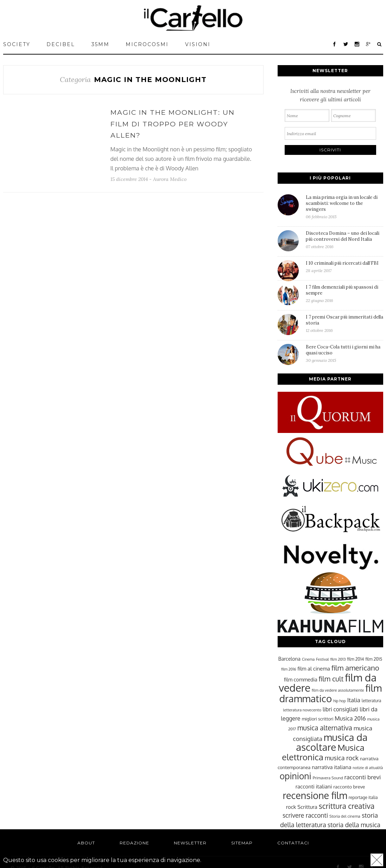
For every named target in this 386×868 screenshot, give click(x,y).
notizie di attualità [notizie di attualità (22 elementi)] (368, 768)
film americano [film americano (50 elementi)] (355, 668)
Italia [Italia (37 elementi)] (354, 700)
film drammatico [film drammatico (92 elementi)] (331, 693)
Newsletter (190, 843)
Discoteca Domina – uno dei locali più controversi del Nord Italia (344, 240)
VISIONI (198, 44)
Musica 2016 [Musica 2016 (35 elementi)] (350, 718)
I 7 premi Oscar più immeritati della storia (344, 323)
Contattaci (293, 843)
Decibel (61, 44)
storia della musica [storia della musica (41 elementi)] (354, 825)
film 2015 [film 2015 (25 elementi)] (374, 659)
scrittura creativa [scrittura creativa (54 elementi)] (347, 806)
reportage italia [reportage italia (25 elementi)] (363, 797)
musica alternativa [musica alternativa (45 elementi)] (325, 728)
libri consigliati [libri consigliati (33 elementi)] (340, 709)
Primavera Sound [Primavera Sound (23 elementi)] (328, 778)
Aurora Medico (170, 179)
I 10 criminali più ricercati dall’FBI (344, 267)
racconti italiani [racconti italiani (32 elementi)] (314, 786)
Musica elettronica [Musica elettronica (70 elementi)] (323, 752)
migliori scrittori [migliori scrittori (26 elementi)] (318, 719)
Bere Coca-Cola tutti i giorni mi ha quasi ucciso (344, 353)
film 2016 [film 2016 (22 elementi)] (289, 669)
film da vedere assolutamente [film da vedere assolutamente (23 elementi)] (338, 690)
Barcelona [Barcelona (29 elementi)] (289, 659)
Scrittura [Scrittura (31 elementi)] (307, 807)
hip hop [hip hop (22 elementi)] (340, 701)
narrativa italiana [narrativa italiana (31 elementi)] (331, 767)
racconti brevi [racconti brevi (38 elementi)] (363, 777)
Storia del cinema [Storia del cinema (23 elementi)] (345, 816)
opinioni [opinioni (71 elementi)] (296, 776)
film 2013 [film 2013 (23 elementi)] (338, 659)
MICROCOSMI (147, 44)
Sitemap (242, 843)
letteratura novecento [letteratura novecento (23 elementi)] (302, 710)
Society (17, 44)
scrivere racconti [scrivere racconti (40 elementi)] (305, 815)
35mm (100, 44)
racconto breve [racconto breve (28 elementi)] (349, 787)
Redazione (134, 843)
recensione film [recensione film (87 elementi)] (315, 795)
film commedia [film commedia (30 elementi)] (301, 679)
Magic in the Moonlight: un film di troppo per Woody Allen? (173, 124)
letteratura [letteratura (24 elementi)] (371, 701)
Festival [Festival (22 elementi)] (322, 659)
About (86, 843)
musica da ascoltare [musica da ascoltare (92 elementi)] (332, 742)
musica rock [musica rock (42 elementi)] (342, 758)
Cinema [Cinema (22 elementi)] (308, 659)
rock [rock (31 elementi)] (291, 807)
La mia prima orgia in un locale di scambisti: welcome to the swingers (344, 207)
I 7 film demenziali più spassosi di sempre (344, 294)
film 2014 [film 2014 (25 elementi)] (356, 659)
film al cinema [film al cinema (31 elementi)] (314, 668)
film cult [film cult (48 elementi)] (331, 679)
